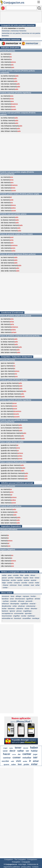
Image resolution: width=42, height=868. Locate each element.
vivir (19, 761)
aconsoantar (19, 613)
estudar (16, 575)
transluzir (18, 618)
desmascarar (20, 599)
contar (5, 588)
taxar (12, 596)
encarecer (5, 596)
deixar (33, 575)
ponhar (11, 578)
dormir (26, 748)
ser (35, 757)
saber (14, 764)
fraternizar (6, 580)
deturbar (34, 609)
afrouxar (21, 601)
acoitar (13, 580)
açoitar (20, 580)
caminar (7, 758)
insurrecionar (7, 616)
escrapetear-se (7, 613)
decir (12, 751)
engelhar (16, 616)
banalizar (5, 599)
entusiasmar (31, 606)
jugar (35, 754)
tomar (37, 578)
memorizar (6, 31)
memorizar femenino (19, 31)
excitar (24, 616)
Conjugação (26, 862)
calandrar (20, 609)
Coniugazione (32, 859)
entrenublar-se (7, 618)
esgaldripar (27, 611)
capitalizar (24, 604)
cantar (4, 575)
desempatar (15, 604)
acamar (27, 580)
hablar (34, 751)
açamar (34, 580)
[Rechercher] (21, 8)
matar (37, 583)
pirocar (19, 611)
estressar (13, 585)
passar (4, 578)
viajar (4, 583)
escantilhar (27, 618)
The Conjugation (20, 859)
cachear (6, 601)
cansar (31, 583)
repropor (26, 596)
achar (37, 585)
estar (34, 764)
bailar (11, 748)
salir (12, 761)
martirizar (31, 616)
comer (17, 757)
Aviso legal (22, 864)
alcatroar (21, 606)
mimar (27, 609)
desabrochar (6, 606)
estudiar (27, 758)
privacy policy (26, 867)
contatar (26, 585)
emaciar (33, 604)
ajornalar (28, 613)
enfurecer (5, 604)
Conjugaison (9, 859)
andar (27, 575)
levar (20, 585)
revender (13, 601)
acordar (24, 583)
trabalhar (18, 578)
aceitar (10, 583)
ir (30, 761)
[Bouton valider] (39, 8)
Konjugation (16, 862)
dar (19, 754)
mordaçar (36, 618)
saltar (21, 751)
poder (26, 764)
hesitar (33, 596)
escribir (5, 761)
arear (12, 599)
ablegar (19, 596)
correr (14, 754)
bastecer (5, 611)
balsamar (11, 609)
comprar (17, 583)
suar (32, 585)
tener (18, 748)
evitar (15, 606)
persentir (29, 601)
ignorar (12, 611)
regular (26, 578)
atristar (37, 599)
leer (20, 764)
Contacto (35, 867)
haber (34, 748)
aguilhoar (30, 599)
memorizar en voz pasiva (11, 33)
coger (5, 748)
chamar (6, 585)
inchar (4, 609)
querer (6, 764)
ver (27, 751)
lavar (32, 578)
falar (22, 575)
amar (10, 575)
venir (5, 751)
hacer (7, 754)
